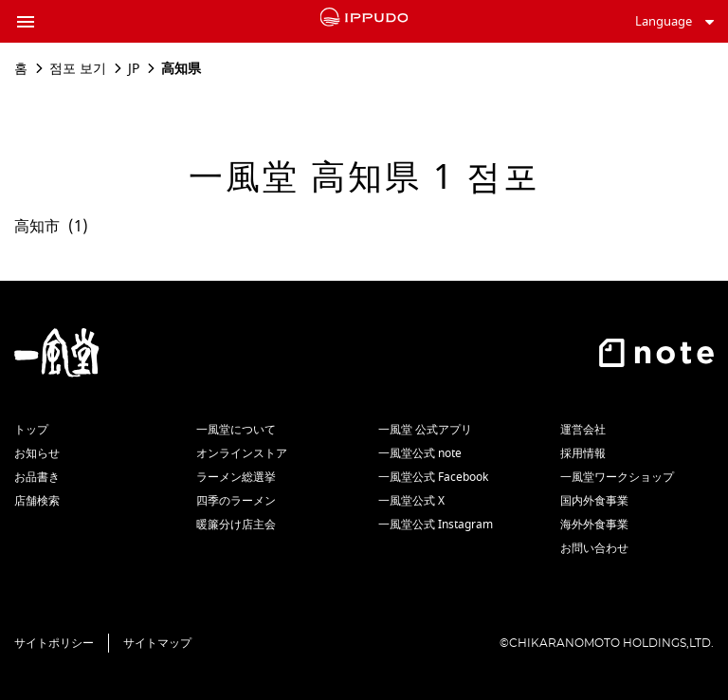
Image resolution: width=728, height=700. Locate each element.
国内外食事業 (594, 501)
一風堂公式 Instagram (436, 525)
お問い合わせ (594, 548)
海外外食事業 (594, 525)
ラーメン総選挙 (236, 477)
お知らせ (37, 453)
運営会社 (583, 430)
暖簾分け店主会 (236, 525)
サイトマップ (157, 643)
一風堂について (236, 430)
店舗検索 (37, 501)
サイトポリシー (54, 643)
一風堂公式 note (420, 453)
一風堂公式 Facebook (433, 477)
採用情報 (583, 453)
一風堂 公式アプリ (425, 430)
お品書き (37, 477)
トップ (31, 430)
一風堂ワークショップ (617, 477)
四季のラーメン (236, 501)
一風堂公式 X (411, 501)
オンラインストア (242, 453)
